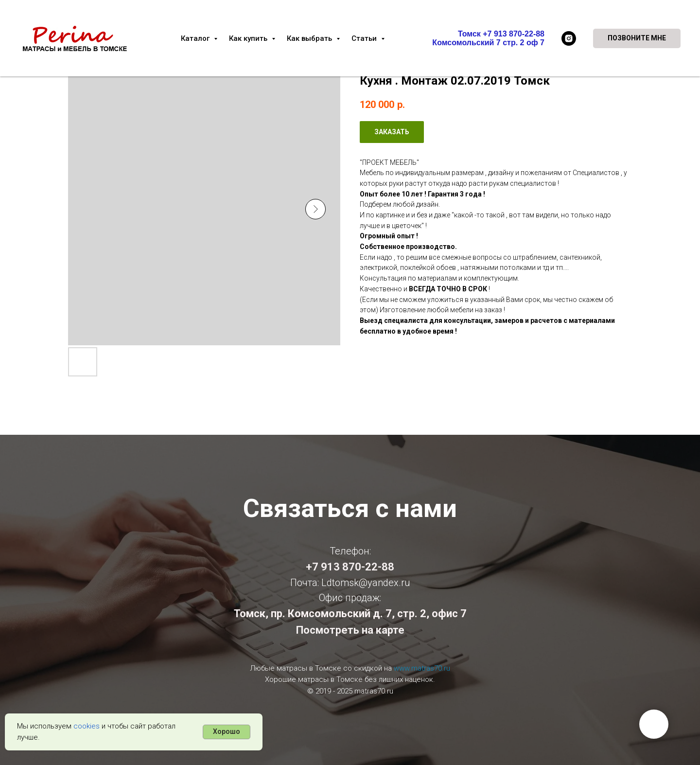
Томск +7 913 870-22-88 (501, 34)
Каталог (196, 38)
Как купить (249, 38)
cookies (87, 726)
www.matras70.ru (422, 668)
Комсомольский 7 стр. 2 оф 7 (488, 43)
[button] (637, 38)
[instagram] (569, 38)
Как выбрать (310, 38)
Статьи (365, 38)
